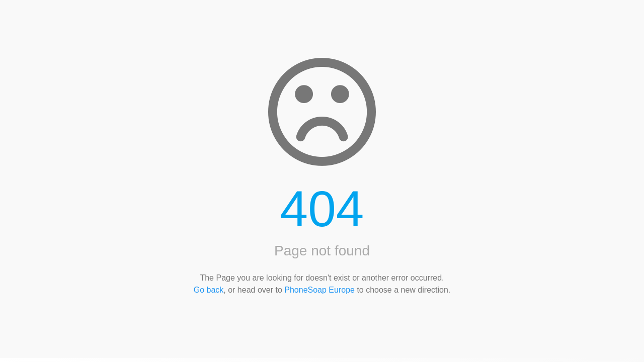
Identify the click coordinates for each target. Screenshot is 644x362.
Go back (209, 290)
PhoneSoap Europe (319, 290)
